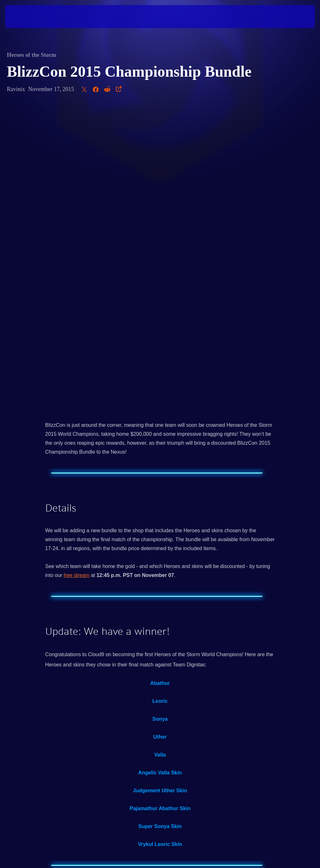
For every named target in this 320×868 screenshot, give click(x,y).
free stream (76, 274)
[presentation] (24, 17)
